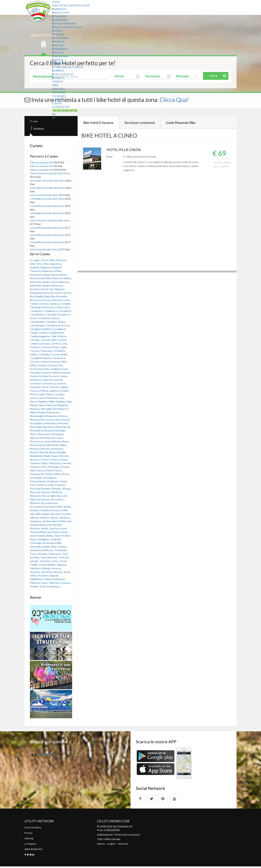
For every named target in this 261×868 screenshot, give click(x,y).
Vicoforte (43, 575)
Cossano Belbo (59, 354)
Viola (42, 586)
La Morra (43, 391)
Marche (59, 42)
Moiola (41, 412)
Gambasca (36, 380)
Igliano (65, 387)
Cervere (56, 343)
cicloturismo (47, 754)
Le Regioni (31, 845)
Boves (68, 293)
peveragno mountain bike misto (48, 180)
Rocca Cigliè (49, 496)
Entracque (36, 369)
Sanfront (54, 528)
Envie (46, 369)
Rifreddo (56, 488)
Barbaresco (36, 275)
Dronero (53, 365)
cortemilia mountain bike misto (47, 199)
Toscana (59, 63)
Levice (34, 398)
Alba (52, 260)
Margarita (62, 405)
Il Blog (57, 103)
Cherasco (35, 347)
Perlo (44, 467)
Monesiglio (36, 427)
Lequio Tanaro (46, 394)
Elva (61, 365)
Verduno (35, 572)
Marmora (35, 409)
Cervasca (45, 343)
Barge (47, 275)
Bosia (46, 293)
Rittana (66, 488)
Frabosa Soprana (61, 372)
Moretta (35, 449)
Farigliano (55, 369)
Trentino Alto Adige (68, 67)
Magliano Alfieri (47, 401)
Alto (46, 264)
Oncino (45, 459)
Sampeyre (36, 521)
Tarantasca (54, 554)
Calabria (60, 16)
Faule (65, 369)
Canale (34, 304)
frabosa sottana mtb (42, 162)
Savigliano (43, 539)
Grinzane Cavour (39, 387)
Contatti (59, 100)
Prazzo (63, 481)
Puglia (58, 52)
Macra (33, 401)
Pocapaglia (36, 478)
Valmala (46, 568)
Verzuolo (58, 572)
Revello (46, 488)
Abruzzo (59, 9)
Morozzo (45, 449)
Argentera (55, 264)
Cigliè (63, 347)
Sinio (54, 546)
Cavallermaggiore (40, 336)
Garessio (48, 380)
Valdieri (51, 565)
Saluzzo (54, 517)
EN (54, 114)
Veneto (58, 78)
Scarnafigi (35, 543)
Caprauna (55, 304)
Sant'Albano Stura (57, 532)
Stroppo (43, 554)
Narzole (44, 452)
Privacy (29, 834)
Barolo (55, 275)
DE (54, 118)
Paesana (35, 463)
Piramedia (133, 836)
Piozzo (65, 474)
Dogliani (42, 365)
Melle (33, 412)
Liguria (58, 34)
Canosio (43, 304)
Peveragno (54, 467)
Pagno (44, 463)
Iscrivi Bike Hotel (65, 110)
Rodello (45, 510)
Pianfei (49, 470)
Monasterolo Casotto (42, 420)
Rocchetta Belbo (54, 507)
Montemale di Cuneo (51, 438)
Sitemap (29, 840)
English (112, 845)
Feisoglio (35, 372)
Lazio (57, 31)
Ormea (54, 459)
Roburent (35, 496)
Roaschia (35, 492)
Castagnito (65, 311)
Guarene (55, 387)
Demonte (54, 362)
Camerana (56, 300)
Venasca (56, 568)
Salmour (44, 517)
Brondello (62, 296)
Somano (62, 546)
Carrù (66, 307)
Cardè (59, 307)
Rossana (55, 510)
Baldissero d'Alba (52, 271)
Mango (34, 405)
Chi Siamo (59, 92)
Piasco (58, 470)
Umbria (58, 71)
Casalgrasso (51, 311)
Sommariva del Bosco (42, 550)
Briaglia (39, 296)
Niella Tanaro (51, 456)
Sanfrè (44, 528)
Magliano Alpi (64, 401)
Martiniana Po (61, 409)
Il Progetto (61, 107)
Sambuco (65, 517)
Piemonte (60, 49)
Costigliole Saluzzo (40, 358)
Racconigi (35, 488)
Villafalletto (36, 579)
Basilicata (61, 13)
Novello (64, 456)
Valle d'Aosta (63, 74)
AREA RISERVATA (35, 851)
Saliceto (34, 517)
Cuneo (44, 362)
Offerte (58, 81)
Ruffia (64, 510)
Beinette (57, 278)
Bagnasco (46, 267)
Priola (50, 485)
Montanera (44, 434)
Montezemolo (38, 445)
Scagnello (56, 539)
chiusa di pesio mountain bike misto (50, 173)
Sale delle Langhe (40, 514)
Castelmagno (37, 325)
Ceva (64, 343)
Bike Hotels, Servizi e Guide (71, 5)
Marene (51, 405)
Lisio (62, 398)
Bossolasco (57, 293)
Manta (42, 405)
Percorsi (59, 89)
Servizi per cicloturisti (140, 123)
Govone (61, 383)
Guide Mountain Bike (181, 123)
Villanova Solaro (39, 583)
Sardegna (60, 56)
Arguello (35, 267)
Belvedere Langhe (40, 282)
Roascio (46, 492)
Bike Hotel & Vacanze (98, 123)
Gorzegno (36, 383)
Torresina (45, 561)
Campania (60, 20)
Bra (32, 296)
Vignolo (54, 575)
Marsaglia (46, 409)
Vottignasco (53, 586)
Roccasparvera (49, 503)
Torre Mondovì (49, 557)
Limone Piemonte (48, 398)
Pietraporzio (37, 474)
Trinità (42, 565)
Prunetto (60, 485)
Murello (34, 452)
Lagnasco (54, 391)
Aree (55, 85)
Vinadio (34, 586)
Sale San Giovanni (61, 514)
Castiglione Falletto (41, 329)
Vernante (46, 572)
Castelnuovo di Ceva (58, 325)
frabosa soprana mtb (42, 166)
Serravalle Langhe (40, 546)
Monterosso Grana (41, 441)
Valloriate (35, 568)
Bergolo (47, 285)
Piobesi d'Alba (53, 474)
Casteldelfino (38, 314)
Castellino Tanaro (56, 322)
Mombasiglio (37, 416)
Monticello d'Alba (56, 445)
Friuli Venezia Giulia (67, 27)
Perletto (35, 467)
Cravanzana (59, 358)
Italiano (101, 845)
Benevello (36, 285)
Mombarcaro (53, 412)
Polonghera (50, 478)
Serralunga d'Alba (52, 543)
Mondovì (63, 423)
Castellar (51, 314)
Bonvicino (35, 289)
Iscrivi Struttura (33, 829)
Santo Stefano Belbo (42, 536)
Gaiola (64, 376)
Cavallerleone (56, 333)
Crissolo (35, 362)
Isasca (34, 391)
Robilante (57, 492)
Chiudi (56, 2)
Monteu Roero (61, 441)
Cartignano (36, 311)
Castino (43, 333)
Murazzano (57, 449)
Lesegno (60, 394)
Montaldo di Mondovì (42, 430)
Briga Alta (50, 296)
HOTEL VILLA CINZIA (126, 150)
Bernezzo (57, 285)
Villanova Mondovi (54, 579)
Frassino (54, 376)
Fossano (46, 372)
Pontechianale (38, 481)
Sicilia (58, 60)
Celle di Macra (58, 336)
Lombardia (61, 38)
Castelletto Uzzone (48, 318)
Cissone (35, 351)
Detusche (124, 845)
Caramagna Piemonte (42, 307)
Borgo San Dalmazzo (53, 289)
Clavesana (46, 351)
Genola (58, 380)
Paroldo (67, 463)
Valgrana (61, 565)
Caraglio (66, 304)
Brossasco (36, 300)
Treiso (55, 561)
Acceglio (35, 260)
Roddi (67, 507)
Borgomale (36, 293)
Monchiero (51, 423)
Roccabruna (43, 499)
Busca (46, 300)
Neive (52, 452)
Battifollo (46, 278)
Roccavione (36, 507)
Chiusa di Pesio (50, 347)
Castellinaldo (37, 322)
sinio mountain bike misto (44, 249)
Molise (58, 45)
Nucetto (35, 459)
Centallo (35, 340)
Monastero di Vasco (56, 416)
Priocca (42, 485)
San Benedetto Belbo (54, 521)
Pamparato (55, 463)
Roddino (35, 510)
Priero (33, 485)
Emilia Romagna (64, 23)
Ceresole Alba (49, 340)
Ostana (63, 459)
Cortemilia (44, 354)
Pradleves (53, 481)
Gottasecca (49, 383)
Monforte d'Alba (52, 427)
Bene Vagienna (60, 282)
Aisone (45, 260)
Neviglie (61, 452)
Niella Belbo (37, 456)
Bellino (67, 278)
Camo (67, 300)
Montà (66, 427)
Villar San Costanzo (60, 583)
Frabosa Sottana (39, 376)
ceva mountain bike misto (44, 195)
